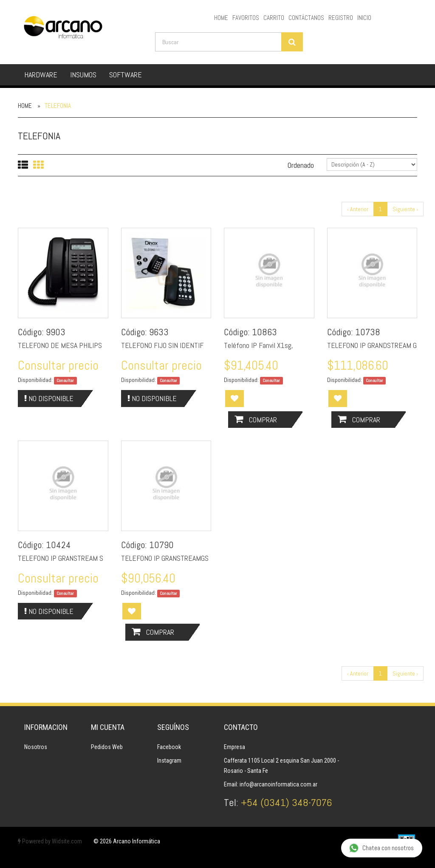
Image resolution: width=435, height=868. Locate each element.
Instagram (169, 761)
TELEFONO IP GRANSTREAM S (61, 558)
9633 (159, 332)
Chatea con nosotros (381, 848)
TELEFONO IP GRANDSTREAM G (372, 345)
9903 (56, 332)
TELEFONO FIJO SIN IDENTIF (162, 345)
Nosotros (36, 747)
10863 (264, 332)
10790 (161, 545)
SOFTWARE (126, 75)
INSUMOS (83, 75)
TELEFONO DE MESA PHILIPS (60, 345)
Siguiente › (405, 209)
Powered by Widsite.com (50, 841)
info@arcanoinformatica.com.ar (278, 784)
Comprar (256, 420)
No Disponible (49, 398)
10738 (368, 332)
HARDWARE (41, 75)
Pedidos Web (107, 747)
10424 (58, 545)
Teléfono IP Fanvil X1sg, (258, 345)
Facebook (169, 747)
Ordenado (301, 165)
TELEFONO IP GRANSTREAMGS (165, 558)
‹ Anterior (358, 209)
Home (25, 106)
